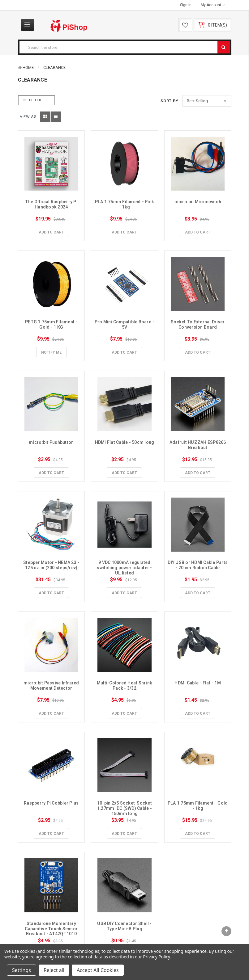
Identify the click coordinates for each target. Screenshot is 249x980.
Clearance (54, 67)
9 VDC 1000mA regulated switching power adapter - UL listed (125, 568)
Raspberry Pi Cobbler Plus (51, 803)
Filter (32, 100)
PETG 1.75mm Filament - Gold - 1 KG (52, 324)
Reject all (54, 970)
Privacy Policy (156, 957)
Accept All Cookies (98, 970)
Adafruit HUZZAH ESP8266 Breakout (198, 445)
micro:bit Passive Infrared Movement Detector (52, 686)
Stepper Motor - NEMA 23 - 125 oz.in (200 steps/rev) (52, 565)
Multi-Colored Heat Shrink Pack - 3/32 (125, 686)
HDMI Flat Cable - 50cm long (125, 442)
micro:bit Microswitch (198, 202)
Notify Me (51, 352)
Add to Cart (51, 232)
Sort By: (170, 101)
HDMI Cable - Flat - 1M (198, 683)
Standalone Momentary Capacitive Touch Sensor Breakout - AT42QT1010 (52, 929)
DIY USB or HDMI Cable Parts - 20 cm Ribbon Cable (198, 565)
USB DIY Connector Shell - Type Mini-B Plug (125, 926)
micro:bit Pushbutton (51, 442)
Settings (21, 970)
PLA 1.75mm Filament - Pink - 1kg (125, 204)
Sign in (186, 5)
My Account (213, 5)
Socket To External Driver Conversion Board (198, 324)
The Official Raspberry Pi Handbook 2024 (52, 204)
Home (28, 67)
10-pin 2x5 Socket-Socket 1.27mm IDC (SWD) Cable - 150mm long (125, 808)
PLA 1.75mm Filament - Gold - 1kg (198, 806)
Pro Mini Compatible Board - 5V (125, 324)
